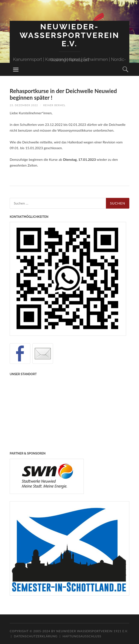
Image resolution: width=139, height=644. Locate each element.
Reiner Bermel (54, 105)
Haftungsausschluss (82, 636)
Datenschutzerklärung (36, 636)
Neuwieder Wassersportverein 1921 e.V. (92, 631)
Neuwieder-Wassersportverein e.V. (69, 35)
